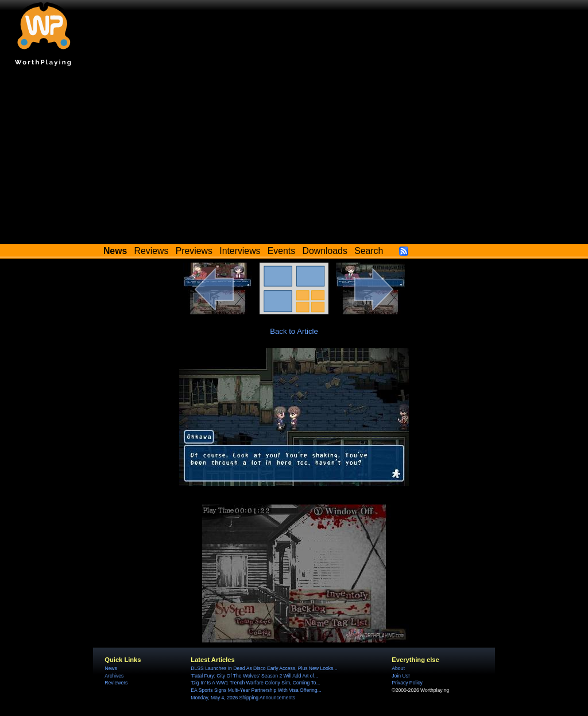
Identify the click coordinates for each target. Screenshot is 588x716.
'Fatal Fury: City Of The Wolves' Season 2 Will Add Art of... (254, 676)
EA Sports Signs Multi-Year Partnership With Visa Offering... (256, 690)
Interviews (240, 251)
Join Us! (401, 676)
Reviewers (116, 683)
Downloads (325, 251)
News (111, 668)
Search (369, 251)
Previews (194, 251)
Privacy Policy (407, 683)
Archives (114, 676)
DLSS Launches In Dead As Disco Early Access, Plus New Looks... (264, 668)
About (398, 668)
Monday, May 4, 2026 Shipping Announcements (243, 698)
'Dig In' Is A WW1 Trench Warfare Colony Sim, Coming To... (255, 683)
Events (281, 251)
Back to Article (294, 331)
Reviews (152, 251)
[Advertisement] (294, 158)
